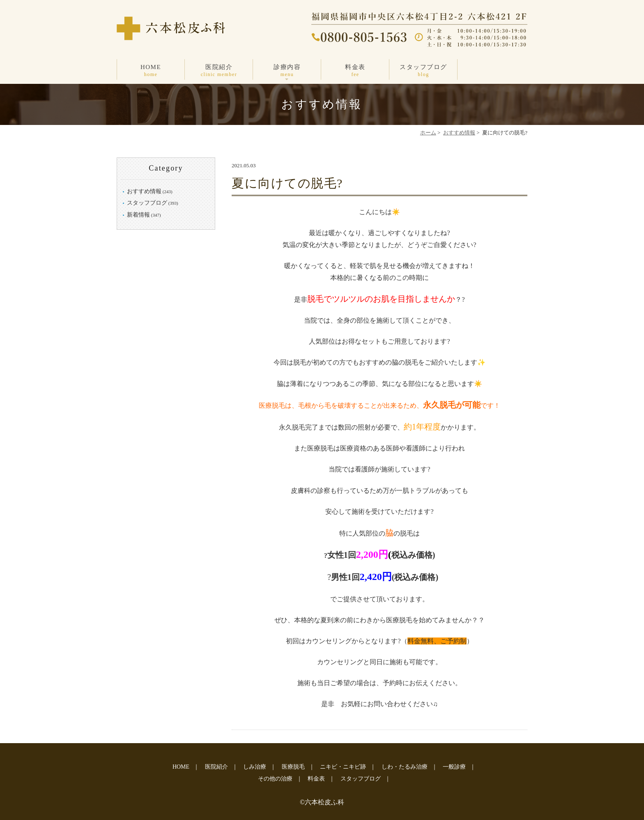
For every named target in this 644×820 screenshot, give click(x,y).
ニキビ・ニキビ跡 (343, 767)
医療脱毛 (293, 767)
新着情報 (138, 215)
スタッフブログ (423, 71)
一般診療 (454, 767)
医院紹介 (219, 71)
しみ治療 (255, 767)
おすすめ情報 (459, 133)
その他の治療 (275, 779)
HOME (151, 71)
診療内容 (287, 71)
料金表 (355, 71)
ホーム (428, 133)
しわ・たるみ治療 (405, 767)
